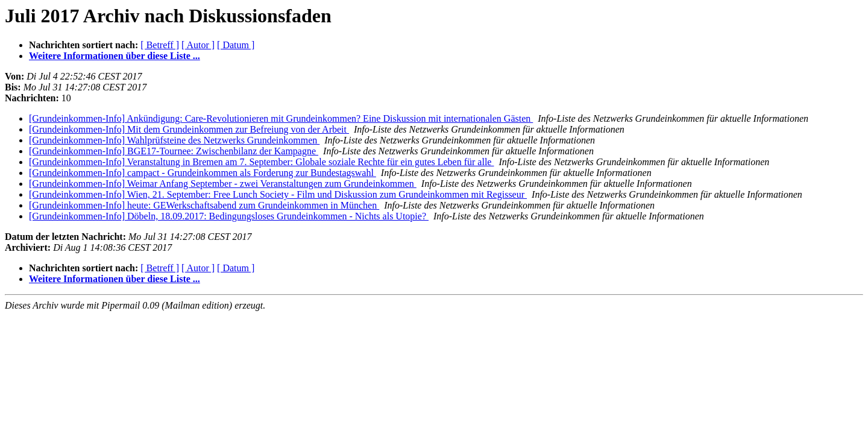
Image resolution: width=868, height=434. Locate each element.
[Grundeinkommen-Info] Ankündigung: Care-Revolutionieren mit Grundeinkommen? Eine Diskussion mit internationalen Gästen (281, 118)
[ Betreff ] (160, 45)
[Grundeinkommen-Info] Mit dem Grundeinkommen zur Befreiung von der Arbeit (189, 129)
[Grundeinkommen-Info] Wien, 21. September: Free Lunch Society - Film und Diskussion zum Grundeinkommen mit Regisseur (278, 194)
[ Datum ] (236, 45)
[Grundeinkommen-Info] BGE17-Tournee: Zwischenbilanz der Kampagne (174, 151)
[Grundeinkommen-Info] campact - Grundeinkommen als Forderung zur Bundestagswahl (203, 173)
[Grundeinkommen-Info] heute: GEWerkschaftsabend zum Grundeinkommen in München (204, 205)
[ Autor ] (198, 45)
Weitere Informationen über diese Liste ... (115, 56)
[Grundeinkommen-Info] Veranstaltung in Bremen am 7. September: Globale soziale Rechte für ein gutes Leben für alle (261, 162)
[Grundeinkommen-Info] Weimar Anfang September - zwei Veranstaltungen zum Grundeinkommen (223, 184)
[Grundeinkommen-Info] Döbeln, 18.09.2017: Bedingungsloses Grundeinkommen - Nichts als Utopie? (229, 216)
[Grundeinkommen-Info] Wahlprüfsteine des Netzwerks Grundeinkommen (174, 140)
